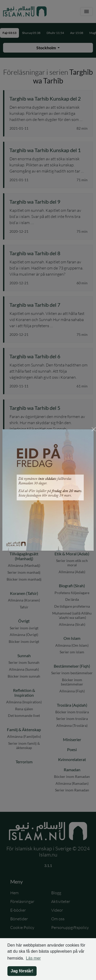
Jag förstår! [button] (22, 971)
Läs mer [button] (33, 958)
